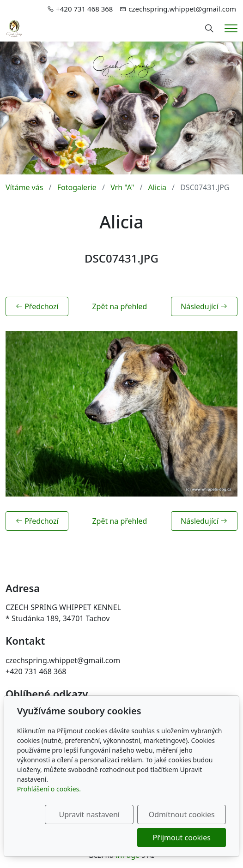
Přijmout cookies (182, 838)
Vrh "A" (122, 187)
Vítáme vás (24, 187)
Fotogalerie (77, 187)
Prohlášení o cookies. (49, 789)
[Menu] (231, 28)
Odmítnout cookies (182, 814)
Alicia (157, 187)
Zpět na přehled (119, 306)
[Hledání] (209, 29)
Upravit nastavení (89, 814)
